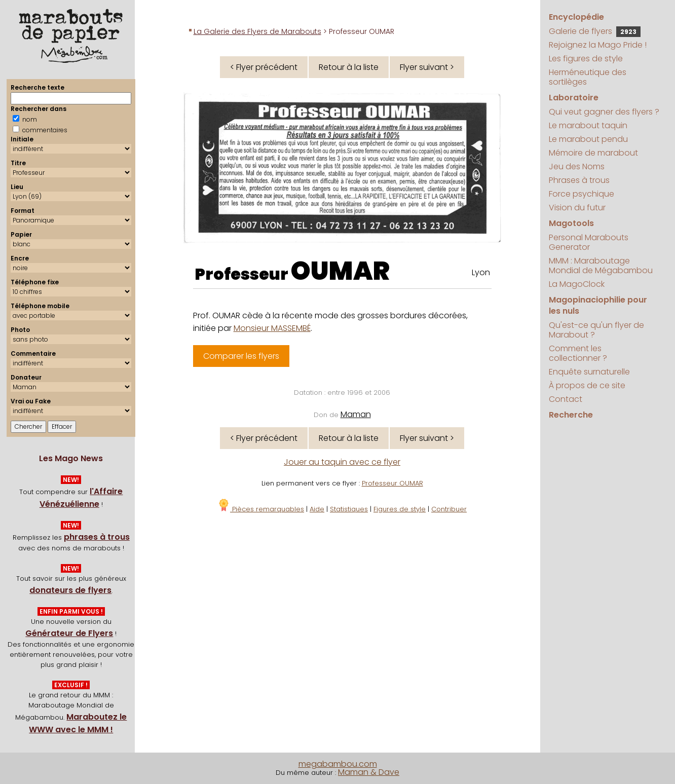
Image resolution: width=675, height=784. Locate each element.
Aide (317, 509)
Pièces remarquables (261, 509)
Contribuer (449, 509)
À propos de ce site (587, 385)
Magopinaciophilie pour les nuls (598, 305)
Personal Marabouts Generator (589, 242)
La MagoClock (577, 284)
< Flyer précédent (264, 67)
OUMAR (340, 271)
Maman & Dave (369, 772)
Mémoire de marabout (593, 153)
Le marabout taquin (588, 125)
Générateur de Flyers (69, 633)
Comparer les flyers (241, 356)
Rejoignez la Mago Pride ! (598, 45)
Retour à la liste (349, 67)
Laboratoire (574, 98)
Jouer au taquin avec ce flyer (342, 462)
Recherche (571, 415)
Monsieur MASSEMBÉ (272, 328)
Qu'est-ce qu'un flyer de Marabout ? (596, 330)
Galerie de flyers (595, 31)
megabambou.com (338, 764)
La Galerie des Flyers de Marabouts (257, 31)
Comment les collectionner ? (578, 353)
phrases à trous (97, 537)
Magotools (571, 223)
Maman (356, 414)
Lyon (481, 272)
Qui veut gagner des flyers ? (604, 112)
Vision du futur (577, 208)
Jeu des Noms (577, 166)
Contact (566, 399)
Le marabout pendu (588, 139)
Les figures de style (586, 59)
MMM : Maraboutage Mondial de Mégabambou (601, 266)
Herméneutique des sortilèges (588, 77)
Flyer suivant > (427, 67)
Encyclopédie (576, 17)
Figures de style (400, 509)
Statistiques (349, 509)
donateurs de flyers (70, 590)
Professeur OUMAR (392, 483)
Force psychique (582, 194)
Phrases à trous (579, 180)
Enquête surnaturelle (589, 372)
